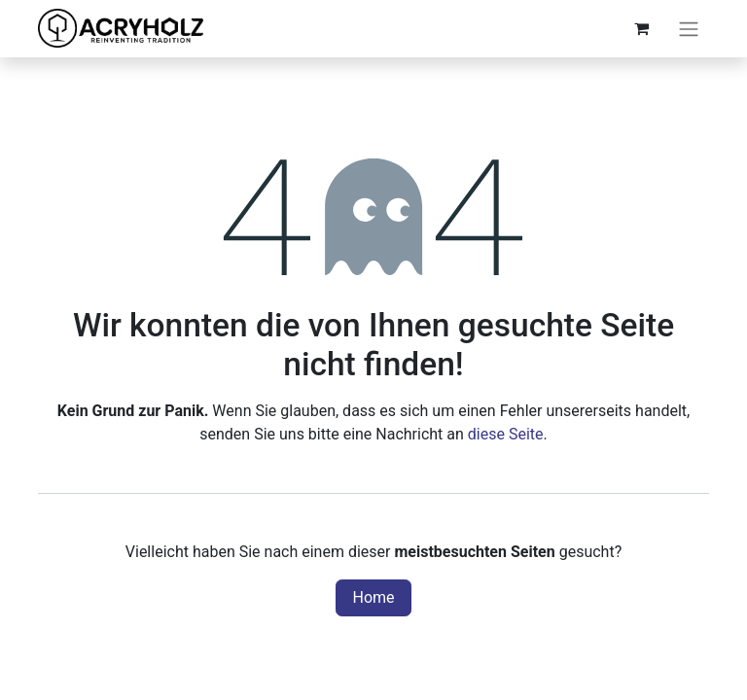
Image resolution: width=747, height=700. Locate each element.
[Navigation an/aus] (689, 29)
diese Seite (506, 434)
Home (373, 597)
